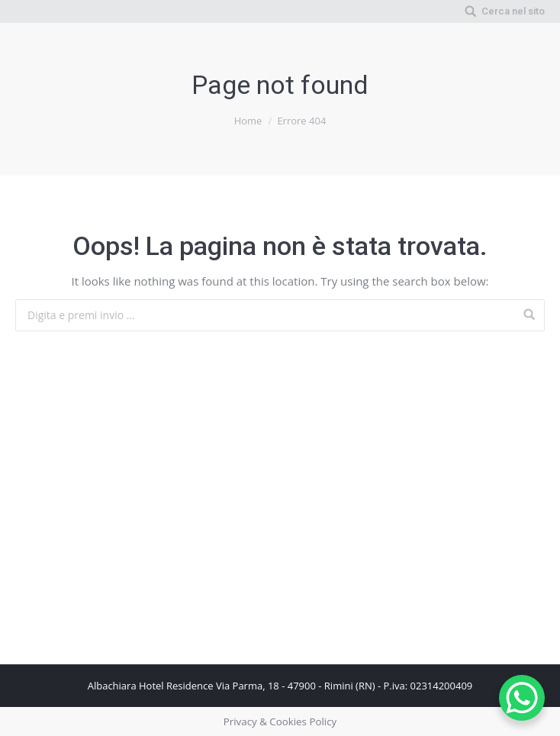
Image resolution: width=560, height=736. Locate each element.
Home (248, 121)
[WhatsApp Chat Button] (522, 698)
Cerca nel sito (513, 11)
